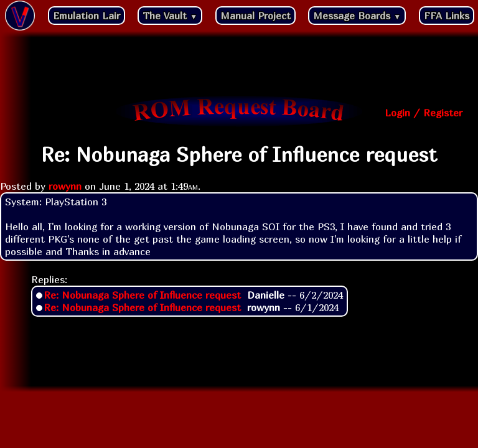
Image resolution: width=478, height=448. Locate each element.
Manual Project (255, 16)
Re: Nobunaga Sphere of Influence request (142, 295)
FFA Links (447, 16)
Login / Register (424, 113)
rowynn (65, 186)
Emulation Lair (87, 16)
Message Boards (357, 16)
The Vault (170, 16)
